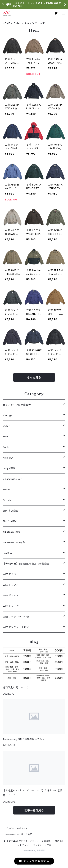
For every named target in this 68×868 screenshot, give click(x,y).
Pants (6, 447)
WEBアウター (11, 574)
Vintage (8, 415)
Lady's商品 (9, 468)
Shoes (7, 489)
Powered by (34, 851)
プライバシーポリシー (17, 828)
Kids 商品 (8, 458)
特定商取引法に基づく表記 (19, 834)
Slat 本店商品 (11, 511)
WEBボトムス (11, 595)
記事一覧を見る (34, 810)
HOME (6, 23)
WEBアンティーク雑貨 (16, 627)
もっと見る (34, 377)
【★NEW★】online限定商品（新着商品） (27, 564)
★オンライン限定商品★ (17, 405)
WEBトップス (11, 585)
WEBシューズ (11, 606)
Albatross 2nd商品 (14, 542)
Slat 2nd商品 (10, 521)
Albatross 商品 (12, 532)
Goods (7, 500)
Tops (6, 437)
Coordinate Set (12, 479)
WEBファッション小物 (16, 617)
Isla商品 (7, 553)
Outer (17, 23)
